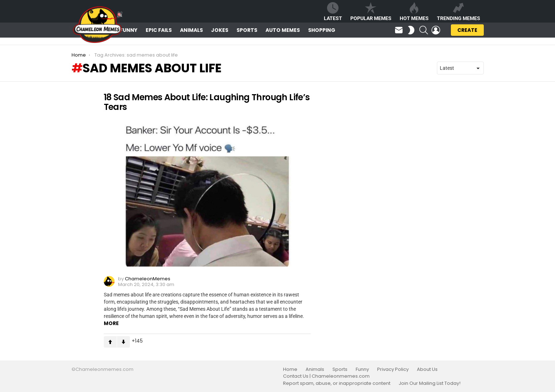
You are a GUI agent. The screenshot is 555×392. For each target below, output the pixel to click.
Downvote (123, 342)
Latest (333, 12)
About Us (427, 369)
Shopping (322, 30)
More (111, 323)
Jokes (220, 30)
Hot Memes (414, 12)
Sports (247, 30)
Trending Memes (459, 12)
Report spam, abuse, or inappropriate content (337, 383)
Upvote (110, 342)
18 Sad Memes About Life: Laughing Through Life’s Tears (207, 102)
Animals (191, 30)
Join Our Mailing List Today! (430, 383)
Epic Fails (159, 30)
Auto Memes (283, 30)
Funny (129, 30)
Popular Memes (371, 12)
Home (290, 369)
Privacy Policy (393, 369)
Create (467, 31)
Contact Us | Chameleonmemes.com (326, 376)
